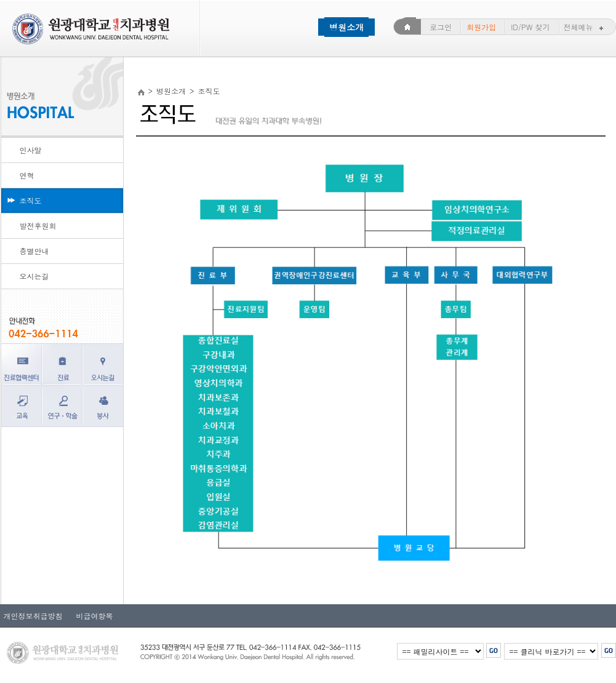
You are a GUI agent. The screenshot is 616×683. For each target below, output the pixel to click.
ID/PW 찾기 (530, 27)
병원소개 (346, 27)
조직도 (31, 200)
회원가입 (481, 27)
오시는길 (34, 276)
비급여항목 (91, 616)
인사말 (31, 150)
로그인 (441, 27)
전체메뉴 (585, 27)
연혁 (27, 175)
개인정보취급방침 (33, 616)
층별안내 (34, 251)
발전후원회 (38, 226)
